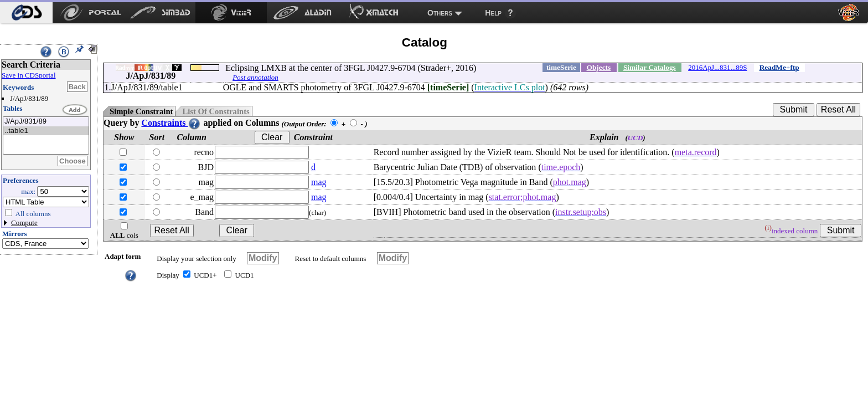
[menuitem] (26, 13)
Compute (24, 222)
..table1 (46, 131)
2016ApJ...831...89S (717, 67)
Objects (599, 67)
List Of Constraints (216, 111)
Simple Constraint (141, 111)
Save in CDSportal (29, 75)
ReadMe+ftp (779, 67)
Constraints (171, 123)
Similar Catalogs (650, 67)
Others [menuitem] (440, 13)
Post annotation (255, 77)
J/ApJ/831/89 (46, 122)
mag (319, 182)
